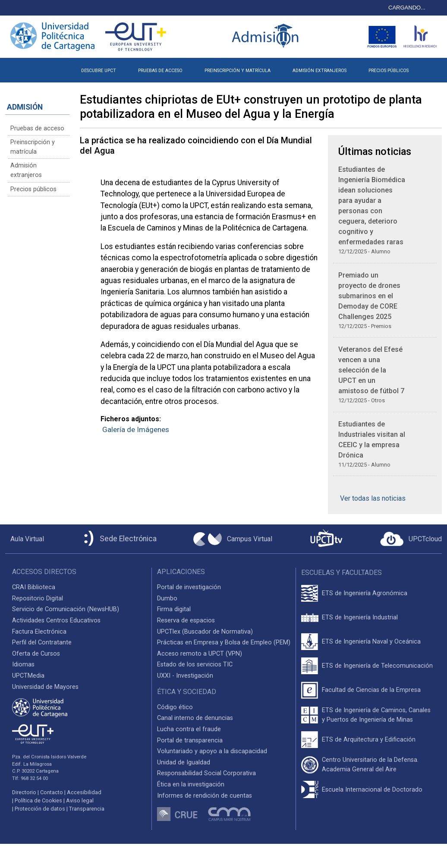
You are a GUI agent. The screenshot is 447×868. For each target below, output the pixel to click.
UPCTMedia (28, 676)
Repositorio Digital (38, 598)
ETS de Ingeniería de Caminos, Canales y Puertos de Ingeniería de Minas (376, 715)
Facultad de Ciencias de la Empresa (371, 690)
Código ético (175, 707)
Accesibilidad (84, 792)
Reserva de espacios (186, 620)
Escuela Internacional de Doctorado (372, 790)
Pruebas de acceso (37, 128)
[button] (431, 67)
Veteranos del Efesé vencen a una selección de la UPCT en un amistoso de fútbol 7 (371, 370)
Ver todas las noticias (373, 498)
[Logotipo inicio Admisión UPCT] (267, 36)
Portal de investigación (189, 587)
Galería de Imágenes (136, 429)
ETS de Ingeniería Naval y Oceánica (371, 642)
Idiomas (23, 664)
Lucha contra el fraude (189, 729)
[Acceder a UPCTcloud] (411, 539)
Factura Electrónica (39, 632)
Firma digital (174, 609)
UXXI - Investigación (185, 676)
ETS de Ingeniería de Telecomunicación (377, 666)
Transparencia (87, 809)
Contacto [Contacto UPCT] (52, 792)
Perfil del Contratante (42, 642)
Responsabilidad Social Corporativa (206, 773)
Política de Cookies (38, 800)
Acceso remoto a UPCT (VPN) (200, 654)
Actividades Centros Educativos (56, 620)
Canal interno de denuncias (195, 718)
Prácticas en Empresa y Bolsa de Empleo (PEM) (224, 642)
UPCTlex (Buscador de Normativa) (205, 632)
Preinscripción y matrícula (33, 147)
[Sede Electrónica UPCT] (119, 539)
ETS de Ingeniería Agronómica (365, 593)
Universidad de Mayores (45, 687)
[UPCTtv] (326, 539)
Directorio (24, 792)
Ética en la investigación (191, 784)
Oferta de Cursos (36, 654)
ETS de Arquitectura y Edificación (369, 740)
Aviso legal (80, 800)
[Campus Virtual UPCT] (233, 539)
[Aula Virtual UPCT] (25, 539)
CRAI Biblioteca (34, 587)
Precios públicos (33, 189)
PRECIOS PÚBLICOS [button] (389, 71)
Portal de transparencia (190, 740)
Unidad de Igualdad (184, 762)
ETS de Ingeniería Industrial (360, 617)
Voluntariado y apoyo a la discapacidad (212, 751)
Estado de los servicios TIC (195, 664)
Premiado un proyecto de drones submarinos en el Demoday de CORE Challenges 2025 (369, 296)
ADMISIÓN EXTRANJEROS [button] (320, 71)
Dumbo (167, 598)
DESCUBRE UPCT (99, 71)
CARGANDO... (407, 8)
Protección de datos (40, 809)
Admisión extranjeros (26, 170)
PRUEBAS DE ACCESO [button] (160, 71)
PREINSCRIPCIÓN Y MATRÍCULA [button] (238, 71)
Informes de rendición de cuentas (205, 796)
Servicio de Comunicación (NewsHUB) (66, 609)
